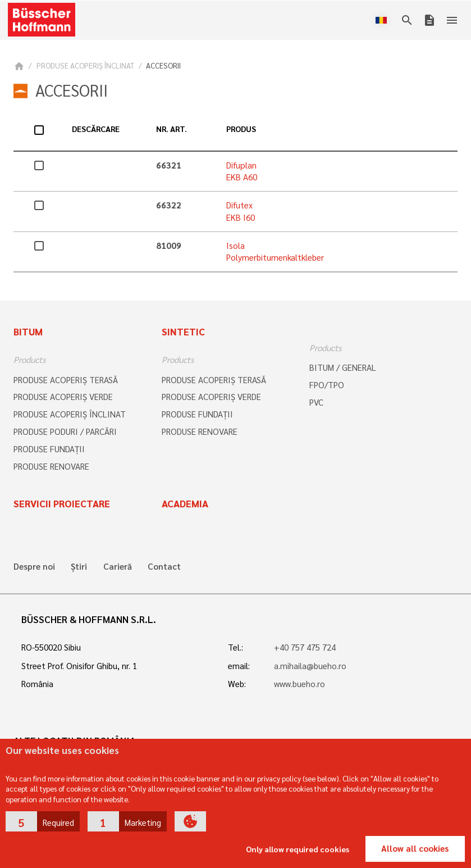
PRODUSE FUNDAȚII (49, 449)
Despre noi (34, 567)
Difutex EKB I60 (241, 211)
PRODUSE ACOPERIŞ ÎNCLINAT (85, 65)
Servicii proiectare (62, 503)
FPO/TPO (327, 385)
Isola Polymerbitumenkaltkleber (275, 251)
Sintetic (183, 331)
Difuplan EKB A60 (242, 171)
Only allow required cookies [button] (298, 849)
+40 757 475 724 (305, 647)
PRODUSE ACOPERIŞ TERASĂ (66, 380)
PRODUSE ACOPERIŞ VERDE (63, 397)
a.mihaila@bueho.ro (310, 666)
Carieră (118, 567)
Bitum (28, 331)
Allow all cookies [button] (415, 848)
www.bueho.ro (299, 684)
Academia (185, 503)
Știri (79, 567)
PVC (316, 402)
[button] (43, 821)
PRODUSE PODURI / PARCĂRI (65, 431)
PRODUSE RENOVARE (51, 466)
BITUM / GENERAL (343, 367)
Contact (164, 567)
